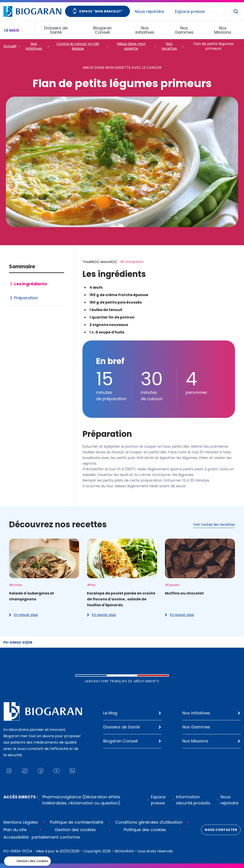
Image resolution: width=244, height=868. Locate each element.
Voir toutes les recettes (214, 524)
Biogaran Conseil (120, 741)
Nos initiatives (196, 713)
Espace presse (190, 11)
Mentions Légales (21, 822)
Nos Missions (195, 741)
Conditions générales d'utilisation (149, 822)
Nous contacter (221, 830)
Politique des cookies (145, 830)
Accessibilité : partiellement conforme (42, 837)
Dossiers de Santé (121, 727)
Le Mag (110, 713)
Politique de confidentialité (77, 822)
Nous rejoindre (149, 11)
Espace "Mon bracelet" (97, 12)
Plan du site (15, 830)
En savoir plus (23, 615)
